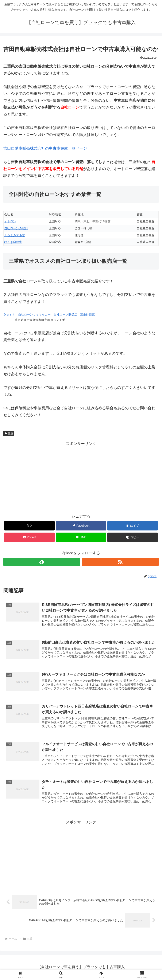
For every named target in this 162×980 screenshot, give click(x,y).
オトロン (10, 221)
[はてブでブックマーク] (133, 526)
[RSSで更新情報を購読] (120, 562)
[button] (133, 537)
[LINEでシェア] (81, 537)
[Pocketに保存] (29, 537)
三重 (9, 434)
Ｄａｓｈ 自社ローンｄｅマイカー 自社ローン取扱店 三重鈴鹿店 (49, 314)
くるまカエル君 (15, 235)
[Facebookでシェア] (81, 526)
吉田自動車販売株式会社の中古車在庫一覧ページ (45, 148)
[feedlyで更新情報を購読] (42, 562)
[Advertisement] (81, 477)
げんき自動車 (13, 242)
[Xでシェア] (29, 526)
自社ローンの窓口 (16, 228)
